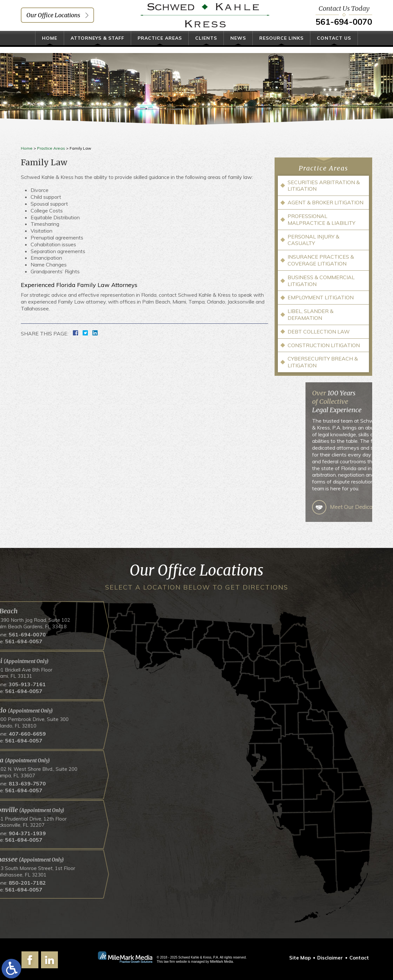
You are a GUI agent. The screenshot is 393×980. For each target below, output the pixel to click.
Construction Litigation (324, 345)
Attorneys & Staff (97, 45)
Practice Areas (160, 45)
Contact (359, 958)
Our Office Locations (53, 18)
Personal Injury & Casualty (313, 240)
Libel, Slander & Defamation (311, 314)
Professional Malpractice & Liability (321, 219)
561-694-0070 (344, 25)
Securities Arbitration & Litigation (324, 186)
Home (50, 45)
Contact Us (334, 45)
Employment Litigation (321, 297)
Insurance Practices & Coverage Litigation (321, 260)
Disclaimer (330, 958)
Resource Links (281, 45)
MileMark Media (221, 962)
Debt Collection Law (319, 332)
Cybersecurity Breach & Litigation (323, 362)
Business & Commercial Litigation (321, 281)
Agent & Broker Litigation (325, 202)
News (238, 45)
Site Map (300, 958)
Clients (206, 45)
